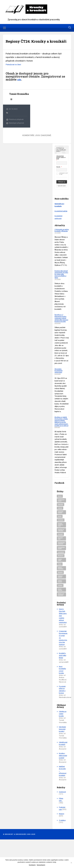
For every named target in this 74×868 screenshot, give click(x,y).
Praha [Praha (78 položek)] (60, 582)
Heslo (58, 174)
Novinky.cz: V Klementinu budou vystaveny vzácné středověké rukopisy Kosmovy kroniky (61, 328)
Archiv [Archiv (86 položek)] (60, 510)
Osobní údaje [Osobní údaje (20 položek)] (60, 577)
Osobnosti (63, 817)
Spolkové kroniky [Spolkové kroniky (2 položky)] (61, 595)
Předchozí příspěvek (16, 127)
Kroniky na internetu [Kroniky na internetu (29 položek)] (61, 546)
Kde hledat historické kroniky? (62, 754)
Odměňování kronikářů (63, 769)
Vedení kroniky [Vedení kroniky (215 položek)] (60, 600)
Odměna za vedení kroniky (62, 737)
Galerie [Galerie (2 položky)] (60, 523)
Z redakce (63, 846)
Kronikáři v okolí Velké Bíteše (63, 678)
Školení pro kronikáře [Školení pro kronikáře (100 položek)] (61, 615)
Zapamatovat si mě (62, 181)
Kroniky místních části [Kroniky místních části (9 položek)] (61, 540)
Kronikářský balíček (62, 218)
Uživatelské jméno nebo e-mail (61, 165)
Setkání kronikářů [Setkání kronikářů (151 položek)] (61, 586)
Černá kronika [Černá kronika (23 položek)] (60, 609)
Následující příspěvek (16, 130)
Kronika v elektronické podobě (63, 781)
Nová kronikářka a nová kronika (63, 693)
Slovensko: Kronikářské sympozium (59, 381)
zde (20, 87)
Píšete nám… (61, 825)
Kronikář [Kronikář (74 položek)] (61, 550)
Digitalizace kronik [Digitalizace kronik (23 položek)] (62, 515)
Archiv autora (11, 106)
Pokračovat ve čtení (14, 72)
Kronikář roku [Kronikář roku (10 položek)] (61, 555)
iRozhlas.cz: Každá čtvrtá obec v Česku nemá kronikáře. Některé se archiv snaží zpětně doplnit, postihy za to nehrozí (62, 434)
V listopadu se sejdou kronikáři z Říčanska (61, 238)
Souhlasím (32, 865)
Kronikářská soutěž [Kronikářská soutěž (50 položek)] (62, 565)
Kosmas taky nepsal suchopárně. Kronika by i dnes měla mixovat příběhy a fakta (62, 283)
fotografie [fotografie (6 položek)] (61, 519)
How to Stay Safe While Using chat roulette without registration (63, 637)
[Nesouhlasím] (71, 863)
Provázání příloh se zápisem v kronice (63, 713)
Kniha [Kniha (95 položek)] (60, 532)
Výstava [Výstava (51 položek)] (61, 605)
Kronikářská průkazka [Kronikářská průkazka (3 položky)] (62, 560)
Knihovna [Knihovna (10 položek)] (61, 535)
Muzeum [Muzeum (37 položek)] (61, 573)
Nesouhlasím (41, 865)
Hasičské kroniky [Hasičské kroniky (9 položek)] (61, 527)
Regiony (62, 839)
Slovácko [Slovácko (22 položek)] (61, 591)
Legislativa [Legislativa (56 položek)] (61, 569)
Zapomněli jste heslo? (61, 158)
